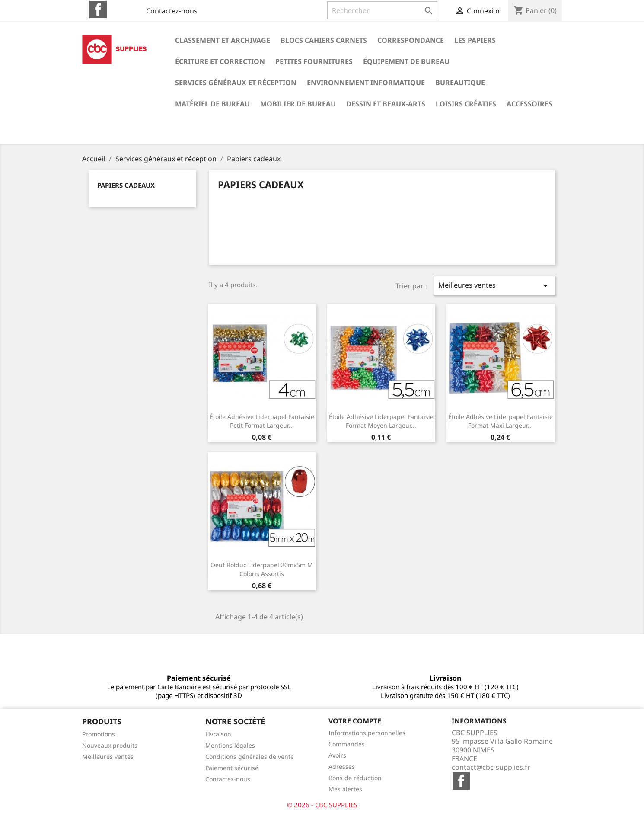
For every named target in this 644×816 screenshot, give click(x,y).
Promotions (99, 734)
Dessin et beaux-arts (386, 104)
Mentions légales (230, 745)
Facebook (98, 10)
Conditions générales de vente (250, 757)
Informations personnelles (367, 733)
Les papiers (475, 40)
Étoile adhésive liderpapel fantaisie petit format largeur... (262, 421)
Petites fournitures (314, 61)
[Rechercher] (382, 10)
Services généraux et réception (236, 83)
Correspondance (411, 40)
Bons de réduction (355, 778)
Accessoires (529, 104)
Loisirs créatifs (466, 104)
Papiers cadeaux (126, 185)
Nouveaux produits (110, 745)
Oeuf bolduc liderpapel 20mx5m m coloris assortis (262, 569)
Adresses (342, 766)
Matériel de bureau (212, 104)
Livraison (218, 734)
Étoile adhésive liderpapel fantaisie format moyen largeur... (381, 421)
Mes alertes (345, 789)
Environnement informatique (366, 83)
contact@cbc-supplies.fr (491, 767)
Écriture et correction (220, 61)
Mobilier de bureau (298, 104)
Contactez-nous (172, 11)
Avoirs (337, 755)
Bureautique (460, 83)
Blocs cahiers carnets (324, 40)
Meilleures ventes (494, 286)
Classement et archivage (223, 40)
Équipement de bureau (406, 61)
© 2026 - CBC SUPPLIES (322, 805)
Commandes (347, 744)
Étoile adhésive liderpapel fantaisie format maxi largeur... (501, 421)
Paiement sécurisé (232, 768)
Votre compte (355, 721)
